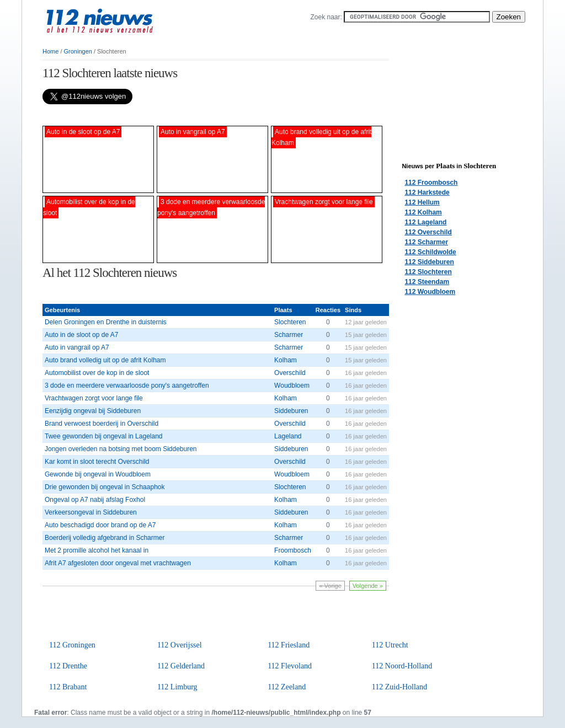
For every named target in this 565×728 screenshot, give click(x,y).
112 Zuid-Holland (399, 687)
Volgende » (368, 586)
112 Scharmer (426, 242)
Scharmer (289, 335)
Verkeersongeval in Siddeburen (91, 512)
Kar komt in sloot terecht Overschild (97, 462)
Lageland (288, 436)
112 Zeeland (287, 687)
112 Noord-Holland (402, 666)
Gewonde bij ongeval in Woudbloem (98, 474)
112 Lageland (425, 222)
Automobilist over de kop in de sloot (97, 373)
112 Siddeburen (429, 262)
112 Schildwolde (430, 252)
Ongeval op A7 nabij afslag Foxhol (95, 500)
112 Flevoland (290, 666)
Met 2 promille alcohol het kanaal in (97, 550)
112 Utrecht (390, 645)
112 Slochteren (428, 272)
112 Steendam (427, 282)
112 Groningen (72, 645)
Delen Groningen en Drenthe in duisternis (106, 322)
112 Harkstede (427, 192)
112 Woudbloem (430, 292)
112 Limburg (177, 687)
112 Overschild (428, 232)
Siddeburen (291, 411)
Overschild (290, 373)
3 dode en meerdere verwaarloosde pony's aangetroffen (127, 386)
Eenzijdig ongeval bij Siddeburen (93, 411)
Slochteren (290, 322)
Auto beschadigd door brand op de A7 (100, 525)
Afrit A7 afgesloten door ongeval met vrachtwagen (118, 563)
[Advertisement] (172, 115)
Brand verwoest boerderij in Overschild (102, 424)
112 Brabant (68, 687)
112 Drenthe (68, 666)
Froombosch (293, 550)
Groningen (78, 51)
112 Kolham (423, 212)
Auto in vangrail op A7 (77, 347)
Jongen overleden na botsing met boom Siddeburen (121, 449)
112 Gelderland (181, 666)
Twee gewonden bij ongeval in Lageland (104, 436)
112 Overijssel (180, 645)
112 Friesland (289, 645)
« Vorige (330, 586)
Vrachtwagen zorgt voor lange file (94, 398)
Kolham (286, 360)
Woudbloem (292, 386)
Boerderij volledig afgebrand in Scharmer (105, 538)
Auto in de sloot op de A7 (81, 335)
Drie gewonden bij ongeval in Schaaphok (105, 487)
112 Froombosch (431, 183)
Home (50, 51)
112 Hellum (422, 202)
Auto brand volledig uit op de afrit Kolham (105, 360)
